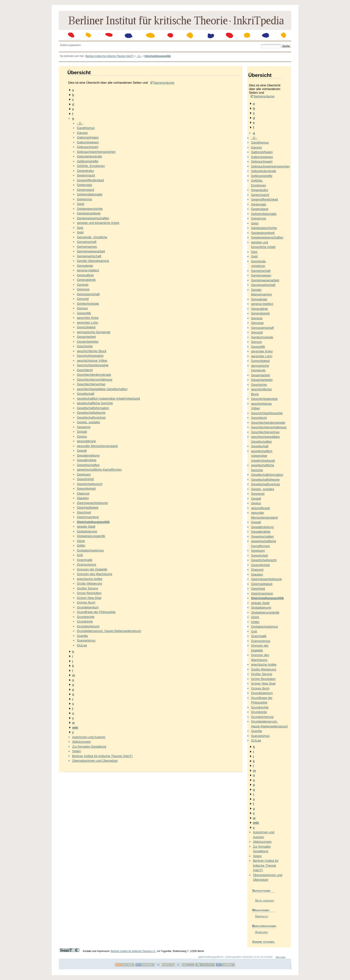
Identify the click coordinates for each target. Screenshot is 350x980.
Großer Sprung (87, 588)
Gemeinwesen (87, 247)
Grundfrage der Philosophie (96, 612)
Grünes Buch (86, 602)
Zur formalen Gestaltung (89, 746)
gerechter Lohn (87, 323)
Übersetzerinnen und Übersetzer (95, 761)
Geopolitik (84, 313)
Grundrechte (86, 617)
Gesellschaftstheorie (91, 413)
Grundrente (85, 621)
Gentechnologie (88, 304)
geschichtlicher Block (92, 351)
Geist (80, 204)
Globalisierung (87, 531)
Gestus (82, 436)
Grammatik (85, 560)
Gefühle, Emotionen (91, 166)
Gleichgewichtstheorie (92, 503)
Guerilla (82, 636)
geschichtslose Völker (92, 361)
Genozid (83, 299)
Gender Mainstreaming (93, 261)
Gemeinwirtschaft (89, 256)
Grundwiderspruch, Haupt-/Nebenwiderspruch (109, 631)
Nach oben (281, 957)
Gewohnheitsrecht (90, 484)
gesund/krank (86, 441)
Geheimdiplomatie (90, 194)
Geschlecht (85, 370)
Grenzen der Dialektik (92, 569)
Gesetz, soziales (88, 422)
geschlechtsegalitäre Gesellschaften (102, 389)
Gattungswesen (88, 142)
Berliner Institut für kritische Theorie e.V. (133, 951)
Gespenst (84, 427)
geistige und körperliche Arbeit (98, 223)
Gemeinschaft (87, 242)
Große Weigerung (89, 583)
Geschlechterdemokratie (94, 375)
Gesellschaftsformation (93, 408)
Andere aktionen (263, 942)
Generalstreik (86, 280)
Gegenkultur (85, 171)
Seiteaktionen (261, 891)
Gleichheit (84, 512)
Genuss (82, 308)
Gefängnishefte (87, 161)
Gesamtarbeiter (88, 342)
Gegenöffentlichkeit (90, 180)
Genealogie (85, 266)
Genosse (83, 289)
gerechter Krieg (88, 318)
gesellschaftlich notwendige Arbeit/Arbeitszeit (108, 398)
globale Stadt (86, 527)
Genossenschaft (88, 294)
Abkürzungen (82, 742)
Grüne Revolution (89, 593)
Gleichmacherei (88, 517)
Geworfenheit (86, 489)
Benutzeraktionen (264, 926)
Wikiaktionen (261, 910)
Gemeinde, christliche (92, 237)
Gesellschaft (86, 394)
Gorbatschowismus (90, 550)
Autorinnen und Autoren (89, 737)
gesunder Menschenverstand (97, 446)
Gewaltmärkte (87, 460)
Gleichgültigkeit (87, 508)
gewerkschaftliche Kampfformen (99, 470)
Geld (80, 232)
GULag (82, 645)
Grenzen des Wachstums (94, 574)
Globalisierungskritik (91, 536)
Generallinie (85, 275)
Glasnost (83, 493)
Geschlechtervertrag (91, 384)
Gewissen (84, 474)
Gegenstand (85, 190)
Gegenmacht (86, 175)
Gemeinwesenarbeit (91, 251)
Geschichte (85, 346)
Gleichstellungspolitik (157, 56)
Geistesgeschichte (90, 209)
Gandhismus (86, 128)
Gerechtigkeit (86, 327)
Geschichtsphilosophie (93, 365)
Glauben (83, 498)
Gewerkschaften (88, 465)
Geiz (80, 228)
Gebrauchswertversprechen (96, 152)
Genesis (83, 285)
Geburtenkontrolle (89, 156)
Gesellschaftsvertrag (91, 417)
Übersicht (262, 916)
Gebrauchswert (87, 147)
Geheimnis (84, 199)
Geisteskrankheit (89, 213)
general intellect (88, 270)
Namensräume (164, 83)
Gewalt (82, 451)
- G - (139, 56)
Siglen (77, 751)
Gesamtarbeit (86, 337)
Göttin (81, 545)
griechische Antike (90, 579)
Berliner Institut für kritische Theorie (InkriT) (109, 56)
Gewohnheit (85, 479)
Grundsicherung (88, 626)
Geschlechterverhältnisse (95, 380)
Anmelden (261, 932)
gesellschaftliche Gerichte (95, 403)
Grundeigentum (88, 607)
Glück (81, 541)
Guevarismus (86, 640)
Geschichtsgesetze (90, 356)
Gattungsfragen (88, 137)
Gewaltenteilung (88, 455)
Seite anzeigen (264, 900)
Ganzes (82, 133)
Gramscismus (86, 564)
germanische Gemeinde (94, 332)
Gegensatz (84, 185)
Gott (80, 555)
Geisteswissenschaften (93, 218)
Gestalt (82, 432)
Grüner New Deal (89, 598)
